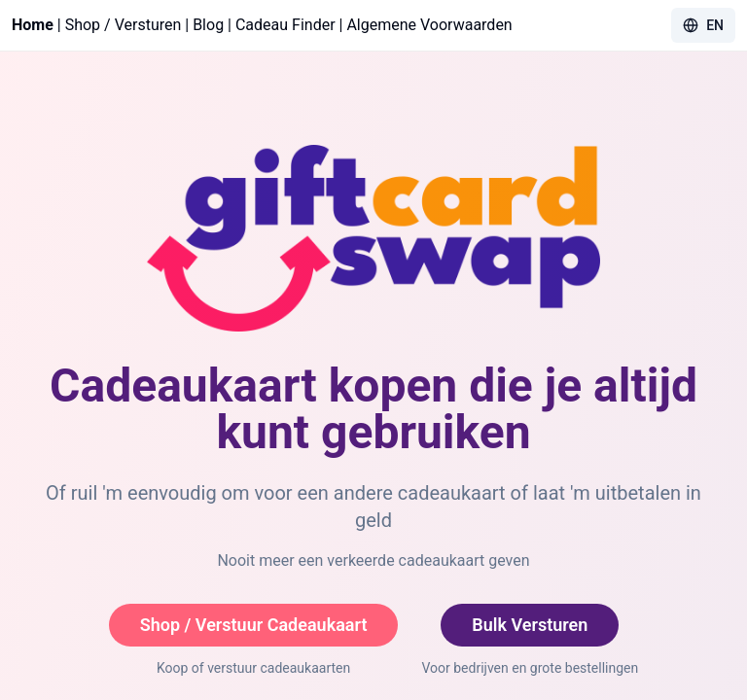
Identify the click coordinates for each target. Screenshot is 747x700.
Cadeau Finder (285, 25)
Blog (208, 25)
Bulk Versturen (530, 625)
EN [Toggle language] (703, 25)
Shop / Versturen (124, 25)
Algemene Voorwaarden (429, 25)
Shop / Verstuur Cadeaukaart (254, 625)
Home (33, 25)
